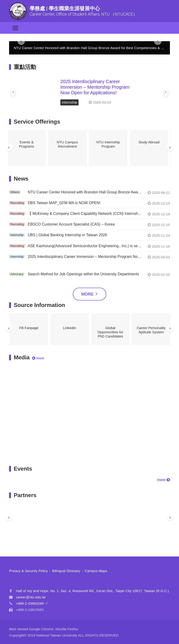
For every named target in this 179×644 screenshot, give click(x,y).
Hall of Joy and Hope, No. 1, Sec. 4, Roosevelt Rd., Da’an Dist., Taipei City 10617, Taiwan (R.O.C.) (92, 591)
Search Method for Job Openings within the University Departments (83, 274)
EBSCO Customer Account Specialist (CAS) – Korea (71, 224)
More (90, 294)
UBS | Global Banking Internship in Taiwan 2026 (67, 235)
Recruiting (17, 203)
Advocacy (17, 274)
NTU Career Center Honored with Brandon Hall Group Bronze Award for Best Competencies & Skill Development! (85, 192)
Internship (69, 102)
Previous (9, 147)
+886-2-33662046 (30, 603)
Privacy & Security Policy (28, 571)
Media (22, 357)
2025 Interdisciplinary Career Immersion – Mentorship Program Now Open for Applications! (95, 87)
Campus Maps (96, 571)
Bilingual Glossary (66, 571)
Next (170, 147)
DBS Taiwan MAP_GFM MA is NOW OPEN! (64, 203)
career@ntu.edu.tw (31, 597)
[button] (13, 92)
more (164, 480)
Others (15, 192)
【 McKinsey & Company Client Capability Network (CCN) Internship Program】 (85, 214)
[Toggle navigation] (15, 28)
